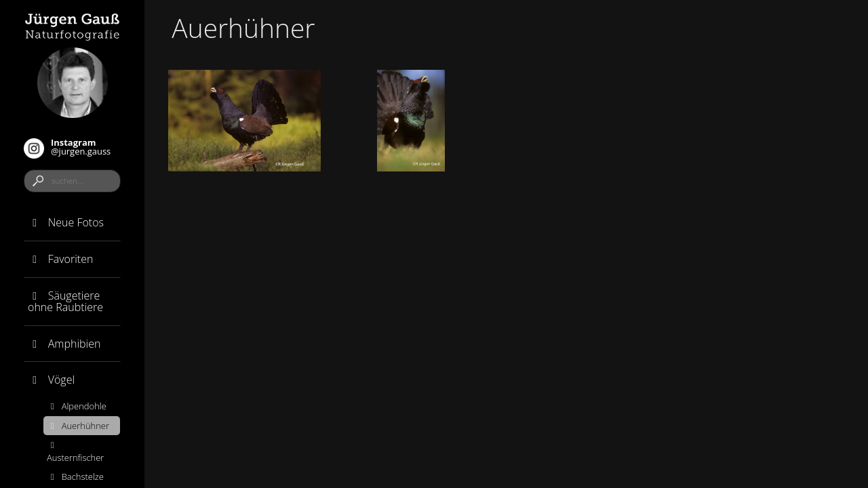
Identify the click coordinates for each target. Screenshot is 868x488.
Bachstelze (75, 476)
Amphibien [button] (64, 344)
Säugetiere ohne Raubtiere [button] (65, 302)
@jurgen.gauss (67, 147)
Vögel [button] (51, 380)
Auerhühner (78, 426)
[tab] (72, 223)
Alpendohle (77, 406)
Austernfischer (75, 452)
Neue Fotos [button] (66, 222)
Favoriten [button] (60, 259)
